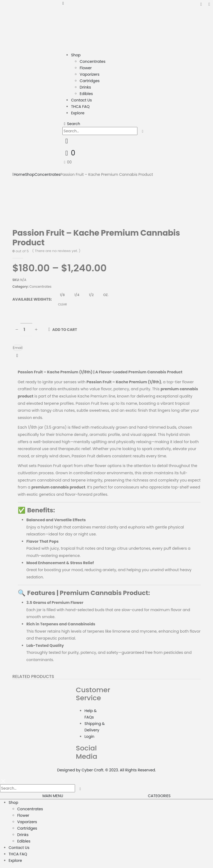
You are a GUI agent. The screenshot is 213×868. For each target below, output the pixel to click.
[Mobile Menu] (63, 3)
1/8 (62, 295)
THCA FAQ (80, 107)
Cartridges (90, 81)
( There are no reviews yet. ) (56, 251)
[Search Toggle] (71, 124)
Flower (86, 68)
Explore (78, 113)
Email (18, 348)
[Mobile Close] (3, 781)
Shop (76, 55)
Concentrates (93, 61)
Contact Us (81, 100)
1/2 (91, 295)
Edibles (86, 94)
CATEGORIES (159, 796)
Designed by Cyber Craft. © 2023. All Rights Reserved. (107, 770)
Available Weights (32, 299)
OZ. (106, 295)
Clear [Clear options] (63, 304)
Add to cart (65, 330)
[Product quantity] (26, 330)
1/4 (77, 295)
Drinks (85, 87)
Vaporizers (90, 74)
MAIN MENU (53, 796)
